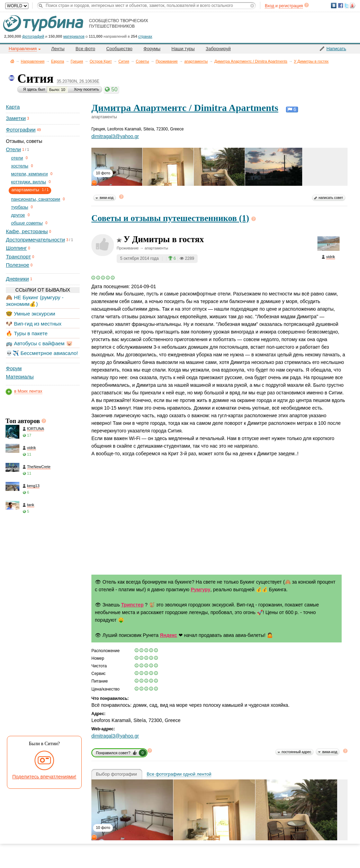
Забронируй (218, 49)
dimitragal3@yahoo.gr (115, 136)
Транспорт (18, 257)
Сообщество (119, 49)
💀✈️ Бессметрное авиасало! (42, 353)
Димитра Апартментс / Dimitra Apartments (251, 61)
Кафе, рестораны (27, 231)
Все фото (85, 49)
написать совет (331, 198)
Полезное (17, 265)
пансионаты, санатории (36, 199)
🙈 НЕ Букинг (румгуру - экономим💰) (35, 300)
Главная (12, 61)
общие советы (27, 223)
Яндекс (169, 635)
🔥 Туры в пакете (27, 333)
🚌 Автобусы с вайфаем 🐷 (39, 343)
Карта (13, 107)
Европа (58, 61)
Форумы (152, 49)
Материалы (20, 377)
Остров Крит (101, 61)
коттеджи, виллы (29, 182)
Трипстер (132, 605)
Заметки (16, 118)
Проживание (167, 61)
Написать (336, 49)
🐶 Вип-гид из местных (34, 324)
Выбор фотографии (116, 774)
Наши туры (183, 49)
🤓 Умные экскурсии (30, 314)
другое (18, 215)
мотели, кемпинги (29, 174)
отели (17, 158)
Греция (77, 61)
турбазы (20, 207)
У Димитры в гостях (311, 61)
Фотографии (21, 130)
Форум (14, 368)
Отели (13, 149)
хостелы (20, 166)
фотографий (33, 36)
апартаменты (196, 61)
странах (145, 36)
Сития (124, 61)
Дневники (17, 279)
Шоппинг (16, 248)
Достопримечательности (35, 240)
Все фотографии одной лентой (179, 774)
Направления (33, 61)
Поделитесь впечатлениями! (44, 777)
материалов (74, 36)
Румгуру (201, 590)
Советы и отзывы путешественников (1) (170, 218)
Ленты (58, 49)
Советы (142, 61)
